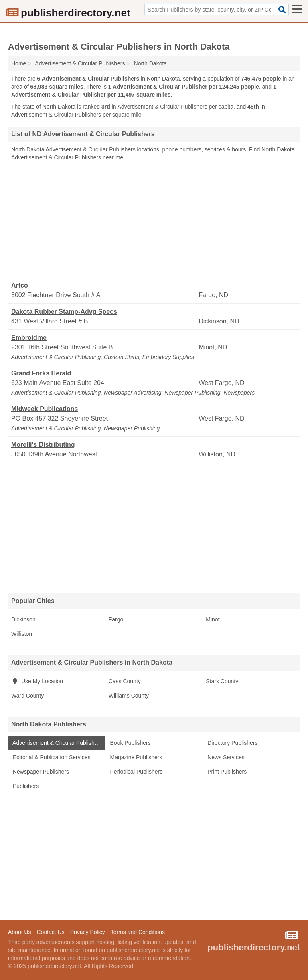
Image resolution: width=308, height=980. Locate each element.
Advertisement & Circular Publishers (57, 743)
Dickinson (23, 619)
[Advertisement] (154, 222)
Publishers (25, 786)
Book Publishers (130, 743)
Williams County (129, 696)
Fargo (116, 619)
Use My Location (37, 681)
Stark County (222, 681)
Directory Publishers (232, 743)
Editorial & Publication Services (51, 757)
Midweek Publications (45, 409)
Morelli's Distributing (43, 445)
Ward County (27, 696)
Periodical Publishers (136, 772)
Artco (20, 285)
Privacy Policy (88, 932)
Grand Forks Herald (41, 373)
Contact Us (50, 932)
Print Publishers (226, 772)
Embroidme (29, 338)
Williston (22, 634)
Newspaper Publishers (40, 772)
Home (19, 63)
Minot (213, 619)
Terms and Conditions (138, 932)
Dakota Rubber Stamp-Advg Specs (64, 312)
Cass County (125, 681)
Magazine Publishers (136, 757)
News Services (225, 757)
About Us (20, 932)
